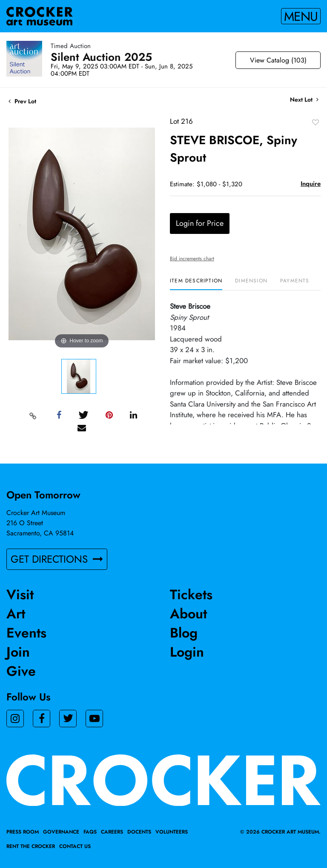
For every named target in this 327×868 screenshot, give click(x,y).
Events (26, 633)
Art (16, 614)
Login (187, 652)
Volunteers (172, 832)
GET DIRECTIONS (57, 559)
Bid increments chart (192, 259)
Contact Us (75, 846)
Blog (184, 633)
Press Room (23, 832)
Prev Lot (22, 101)
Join (18, 652)
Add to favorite (316, 122)
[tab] (196, 284)
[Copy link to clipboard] (33, 416)
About (188, 614)
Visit (20, 595)
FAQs (90, 832)
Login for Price (200, 223)
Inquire (311, 184)
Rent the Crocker (31, 846)
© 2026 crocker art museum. (280, 832)
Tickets (191, 595)
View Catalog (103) (278, 60)
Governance (61, 832)
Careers (112, 832)
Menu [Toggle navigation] (301, 16)
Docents (139, 832)
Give (21, 671)
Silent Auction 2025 (101, 57)
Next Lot (304, 100)
